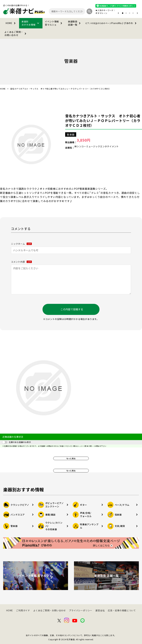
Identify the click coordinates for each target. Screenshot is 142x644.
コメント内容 (21, 262)
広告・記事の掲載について (122, 610)
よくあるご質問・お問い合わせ (16, 33)
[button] (118, 13)
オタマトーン (101, 13)
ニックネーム (21, 244)
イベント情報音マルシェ (54, 23)
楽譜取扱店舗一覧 (75, 23)
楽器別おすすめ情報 (31, 23)
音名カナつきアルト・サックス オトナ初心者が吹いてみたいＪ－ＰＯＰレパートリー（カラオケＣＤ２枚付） (103, 120)
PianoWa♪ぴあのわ (111, 23)
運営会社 (100, 610)
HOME (11, 23)
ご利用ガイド (23, 610)
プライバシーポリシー (81, 610)
